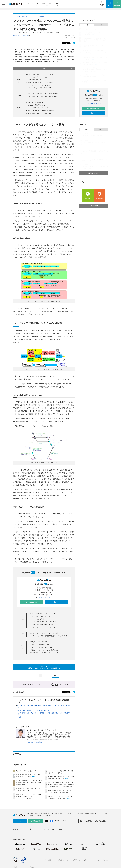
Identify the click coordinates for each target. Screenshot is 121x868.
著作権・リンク (52, 860)
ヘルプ (44, 860)
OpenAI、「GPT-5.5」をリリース (26, 771)
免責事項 (68, 860)
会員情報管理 (61, 860)
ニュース (30, 4)
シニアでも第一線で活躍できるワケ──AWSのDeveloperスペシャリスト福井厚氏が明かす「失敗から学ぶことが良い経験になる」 (61, 785)
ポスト (66, 43)
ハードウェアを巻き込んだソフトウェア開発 (40, 74)
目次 (58, 69)
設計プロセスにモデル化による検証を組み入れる (41, 113)
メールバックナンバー (44, 598)
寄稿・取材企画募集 (86, 821)
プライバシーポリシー (96, 860)
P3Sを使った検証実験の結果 (35, 102)
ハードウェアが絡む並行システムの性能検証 (40, 82)
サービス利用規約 (84, 860)
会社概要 (75, 860)
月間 (101, 25)
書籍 (57, 4)
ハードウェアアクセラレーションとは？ (40, 77)
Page (19, 95)
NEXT (56, 676)
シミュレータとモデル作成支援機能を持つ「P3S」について (45, 96)
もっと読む (19, 717)
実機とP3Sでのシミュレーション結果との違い (41, 111)
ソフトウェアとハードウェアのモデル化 (40, 88)
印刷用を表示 (18, 692)
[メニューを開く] (4, 4)
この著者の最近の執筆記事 (35, 742)
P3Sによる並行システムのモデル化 (38, 108)
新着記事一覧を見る (94, 173)
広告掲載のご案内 (101, 821)
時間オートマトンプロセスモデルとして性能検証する (42, 94)
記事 (37, 4)
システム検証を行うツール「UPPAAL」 (39, 85)
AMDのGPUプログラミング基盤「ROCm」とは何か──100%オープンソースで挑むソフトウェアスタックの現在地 (29, 796)
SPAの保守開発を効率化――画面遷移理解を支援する (33, 710)
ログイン (56, 602)
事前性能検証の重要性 (34, 80)
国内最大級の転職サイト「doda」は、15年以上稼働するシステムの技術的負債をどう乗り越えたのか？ (29, 783)
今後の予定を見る (93, 206)
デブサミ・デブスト (47, 4)
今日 (87, 25)
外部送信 (105, 860)
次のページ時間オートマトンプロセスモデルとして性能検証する (44, 667)
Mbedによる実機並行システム (37, 105)
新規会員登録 (31, 602)
